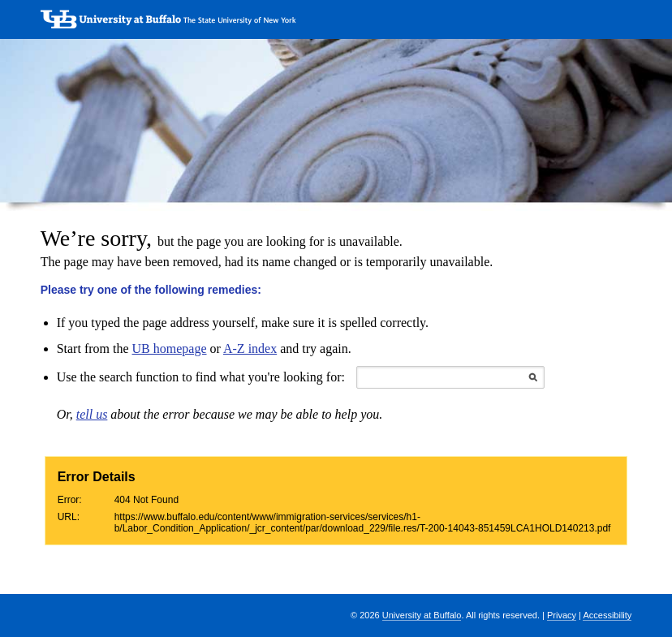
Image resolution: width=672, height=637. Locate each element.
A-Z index (250, 349)
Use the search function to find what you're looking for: (201, 377)
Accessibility (607, 615)
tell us (92, 414)
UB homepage (170, 349)
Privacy (562, 615)
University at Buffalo (422, 615)
